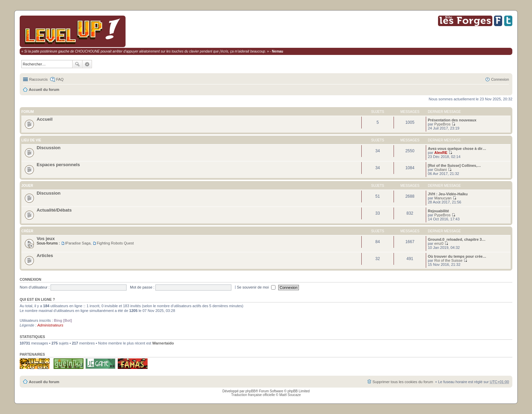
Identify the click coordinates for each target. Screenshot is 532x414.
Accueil (45, 119)
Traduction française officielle (253, 395)
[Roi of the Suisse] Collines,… (454, 165)
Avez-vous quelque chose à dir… (457, 149)
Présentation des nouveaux (452, 120)
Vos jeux (46, 239)
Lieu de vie (31, 140)
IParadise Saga (78, 243)
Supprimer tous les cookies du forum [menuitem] (403, 382)
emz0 (439, 243)
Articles (45, 255)
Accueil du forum (44, 90)
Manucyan (443, 198)
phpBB (250, 391)
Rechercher (77, 64)
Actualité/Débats (54, 210)
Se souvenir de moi (256, 287)
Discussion (49, 148)
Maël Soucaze (290, 395)
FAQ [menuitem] (60, 79)
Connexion (31, 279)
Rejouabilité (438, 211)
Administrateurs (50, 325)
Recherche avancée (87, 64)
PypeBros (442, 124)
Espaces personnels (58, 165)
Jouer (27, 186)
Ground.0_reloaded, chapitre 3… (457, 239)
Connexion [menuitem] (500, 79)
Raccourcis (38, 79)
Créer (27, 231)
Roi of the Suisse (448, 260)
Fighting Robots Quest (115, 243)
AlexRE (441, 153)
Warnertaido (163, 343)
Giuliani (441, 170)
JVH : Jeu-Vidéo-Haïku (448, 194)
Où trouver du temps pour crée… (457, 256)
